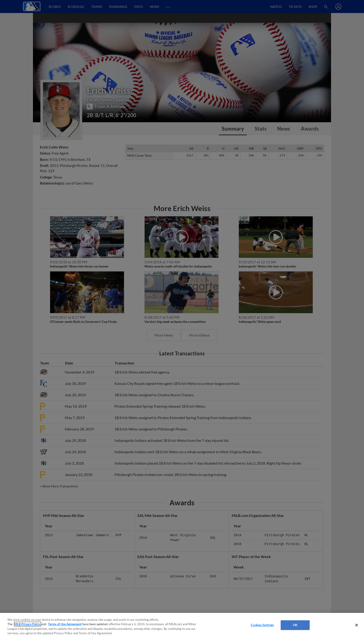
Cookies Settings (262, 625)
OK (295, 625)
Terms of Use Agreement (65, 624)
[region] (182, 625)
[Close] (357, 625)
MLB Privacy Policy (28, 624)
